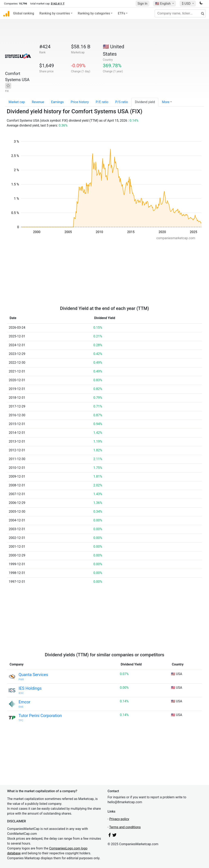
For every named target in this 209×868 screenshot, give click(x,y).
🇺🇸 (163, 4)
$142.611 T (58, 4)
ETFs (121, 13)
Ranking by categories (94, 13)
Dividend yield (145, 102)
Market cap (17, 102)
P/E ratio (102, 102)
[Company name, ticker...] (180, 13)
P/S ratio (122, 102)
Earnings (57, 102)
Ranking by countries (55, 13)
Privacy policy (119, 819)
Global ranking (24, 13)
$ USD (186, 4)
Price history (80, 102)
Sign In (142, 4)
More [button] (166, 102)
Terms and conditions (125, 827)
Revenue (38, 102)
